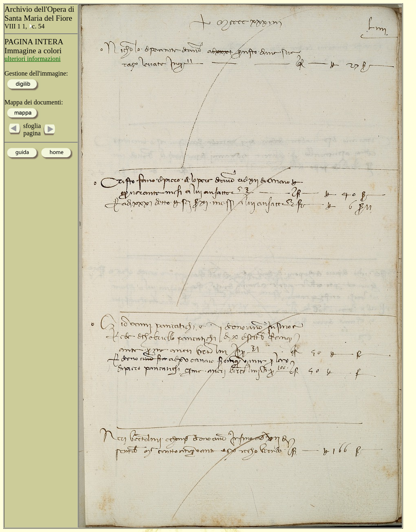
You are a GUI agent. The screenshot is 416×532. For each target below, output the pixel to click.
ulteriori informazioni (32, 59)
